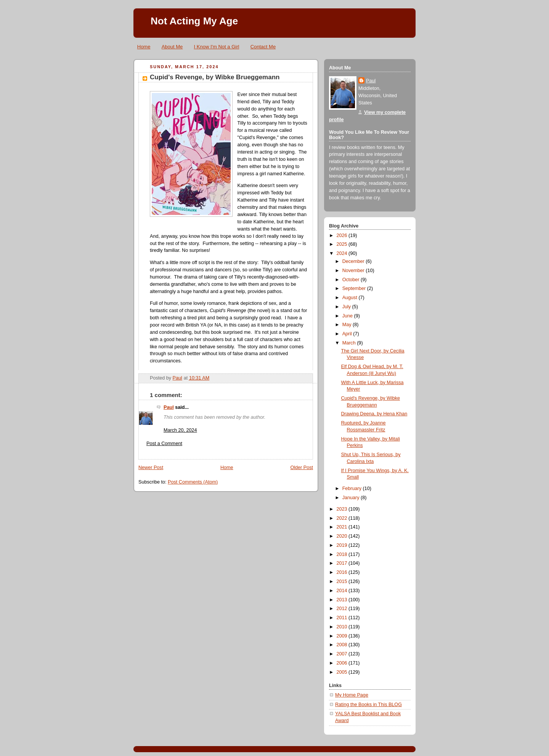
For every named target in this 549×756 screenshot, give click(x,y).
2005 (343, 672)
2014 (343, 591)
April (348, 334)
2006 (343, 663)
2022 (343, 518)
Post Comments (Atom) (193, 482)
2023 (343, 509)
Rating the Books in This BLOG (368, 705)
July (347, 307)
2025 (343, 244)
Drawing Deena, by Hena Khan (374, 414)
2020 (343, 536)
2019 (343, 545)
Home (144, 47)
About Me (172, 47)
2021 (343, 527)
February (353, 489)
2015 (343, 581)
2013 (343, 600)
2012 (343, 609)
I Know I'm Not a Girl (217, 47)
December (354, 261)
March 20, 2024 (180, 430)
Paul (169, 407)
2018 (343, 554)
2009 (343, 636)
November (354, 271)
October (352, 280)
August (351, 298)
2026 (343, 235)
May (348, 325)
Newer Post (151, 468)
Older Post (302, 468)
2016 (343, 572)
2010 (343, 627)
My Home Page (352, 695)
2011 (343, 618)
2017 (343, 563)
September (355, 288)
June (348, 316)
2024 (343, 253)
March (350, 343)
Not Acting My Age (194, 21)
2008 (343, 645)
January (352, 498)
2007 (343, 654)
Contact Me (263, 47)
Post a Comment (164, 444)
